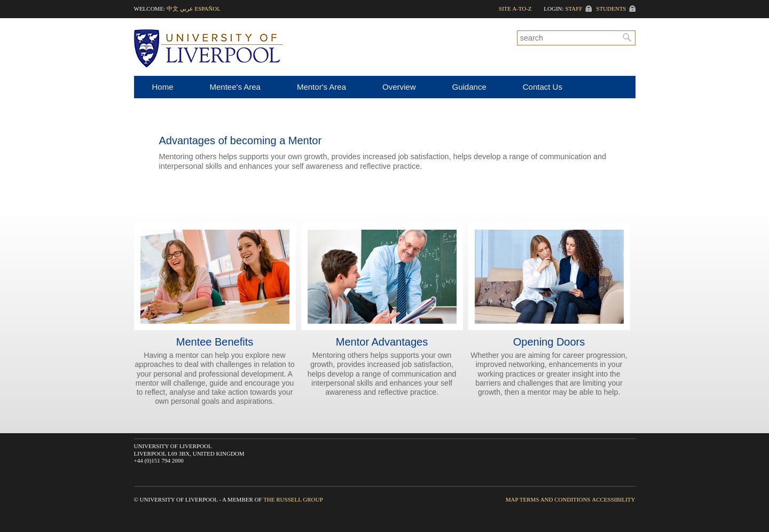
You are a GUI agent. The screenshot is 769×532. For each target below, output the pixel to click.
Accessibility (613, 499)
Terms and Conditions (555, 499)
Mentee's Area (235, 87)
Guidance (469, 87)
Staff (574, 9)
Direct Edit (138, 511)
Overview (399, 87)
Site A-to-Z (515, 9)
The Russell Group (293, 499)
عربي (187, 9)
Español (207, 9)
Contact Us (543, 87)
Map (512, 499)
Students (611, 9)
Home (163, 87)
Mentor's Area (321, 87)
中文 (172, 9)
